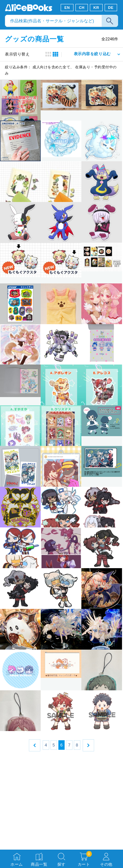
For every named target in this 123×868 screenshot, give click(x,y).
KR (96, 8)
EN (67, 8)
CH (82, 8)
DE (111, 8)
